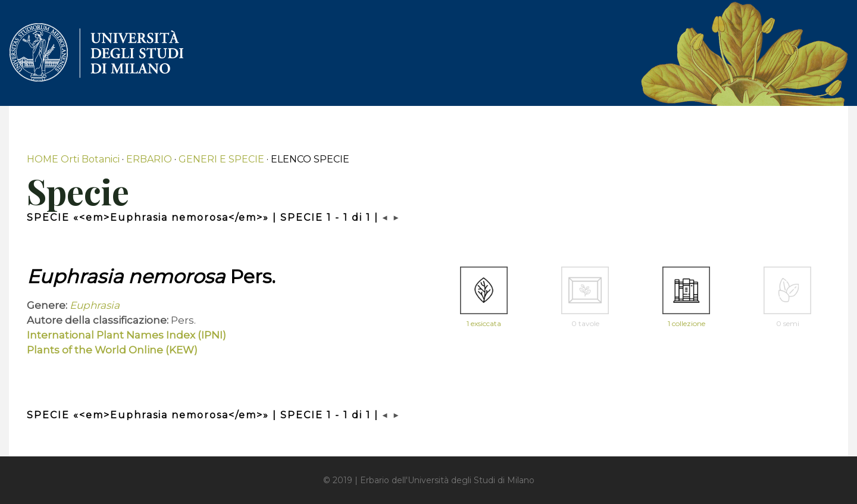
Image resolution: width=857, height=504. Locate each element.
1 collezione (686, 323)
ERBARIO (149, 159)
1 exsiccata (484, 323)
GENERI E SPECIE (221, 159)
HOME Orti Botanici (73, 159)
